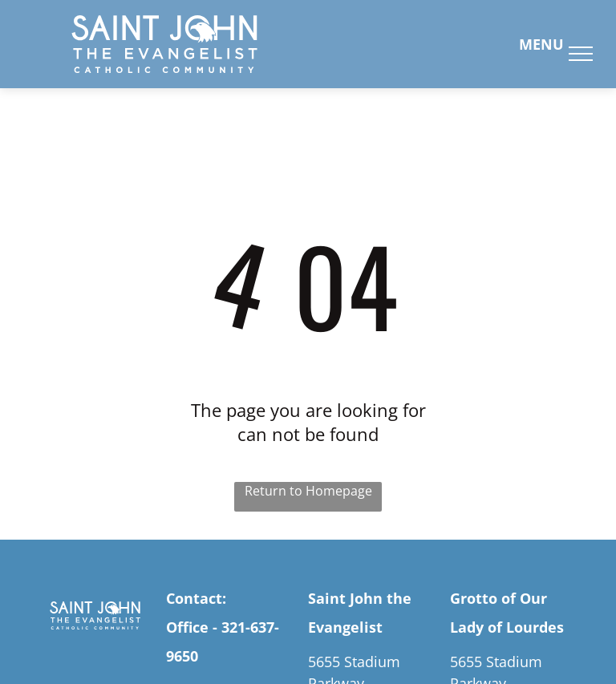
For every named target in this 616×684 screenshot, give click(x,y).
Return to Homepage (308, 491)
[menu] (581, 54)
